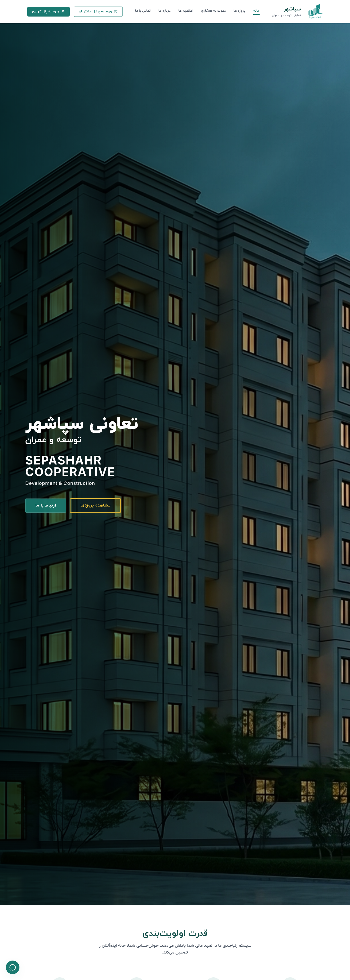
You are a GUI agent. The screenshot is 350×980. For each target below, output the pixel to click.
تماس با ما (143, 11)
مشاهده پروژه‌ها (95, 505)
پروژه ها (240, 11)
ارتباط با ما (46, 505)
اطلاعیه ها (186, 11)
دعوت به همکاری (213, 11)
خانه (256, 11)
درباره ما (165, 11)
